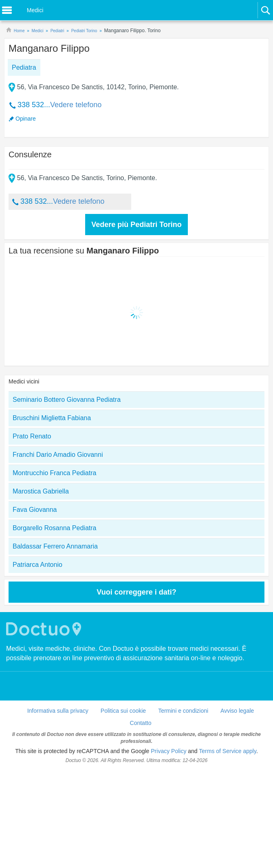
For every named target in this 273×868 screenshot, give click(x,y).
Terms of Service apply (228, 751)
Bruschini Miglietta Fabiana (52, 418)
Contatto (141, 723)
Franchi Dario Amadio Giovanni (58, 455)
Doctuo (45, 629)
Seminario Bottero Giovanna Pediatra (67, 400)
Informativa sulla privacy (58, 711)
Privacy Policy (168, 751)
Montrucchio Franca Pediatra (54, 473)
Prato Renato (32, 436)
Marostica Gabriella (41, 491)
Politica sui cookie (123, 711)
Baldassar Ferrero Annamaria (55, 546)
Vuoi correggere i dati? (136, 592)
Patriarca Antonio (37, 565)
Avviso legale (237, 711)
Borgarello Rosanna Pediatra (54, 528)
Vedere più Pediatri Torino (136, 225)
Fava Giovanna (35, 510)
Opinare (26, 119)
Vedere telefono (76, 105)
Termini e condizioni (183, 711)
